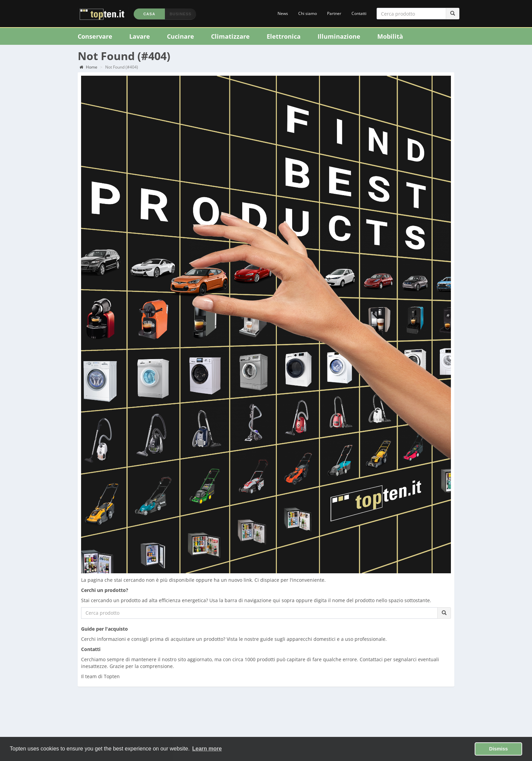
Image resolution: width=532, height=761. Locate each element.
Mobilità (390, 36)
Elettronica (284, 36)
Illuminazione (339, 36)
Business (180, 14)
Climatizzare (230, 36)
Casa (149, 14)
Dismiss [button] (499, 749)
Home (88, 67)
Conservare (95, 36)
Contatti (359, 13)
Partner (334, 13)
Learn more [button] (207, 749)
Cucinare (180, 36)
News (283, 13)
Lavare (140, 36)
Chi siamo (308, 13)
